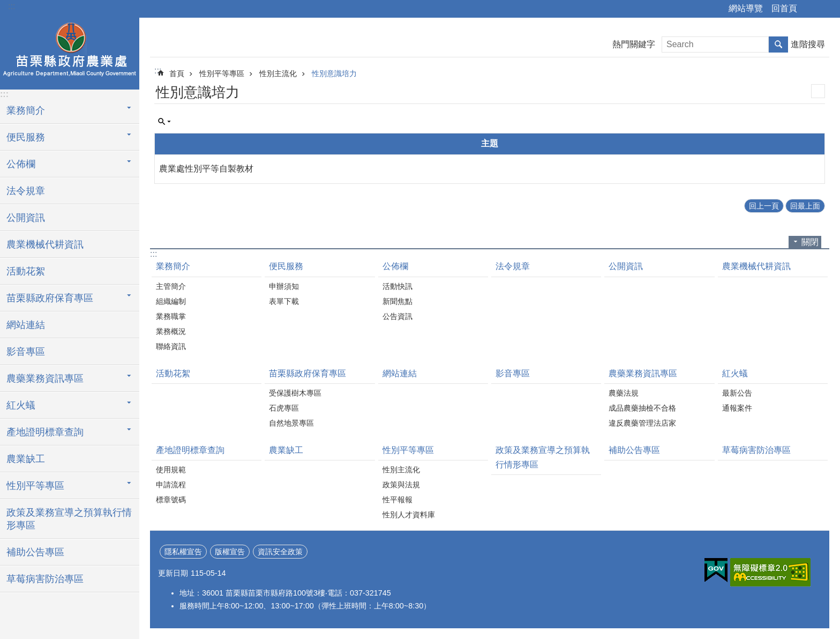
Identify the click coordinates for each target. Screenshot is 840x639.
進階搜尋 (808, 44)
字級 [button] (826, 9)
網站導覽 (746, 8)
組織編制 (171, 301)
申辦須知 (284, 286)
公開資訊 (26, 218)
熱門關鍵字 (634, 44)
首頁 (177, 73)
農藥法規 (624, 393)
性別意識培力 (334, 73)
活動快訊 (397, 286)
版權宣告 (230, 552)
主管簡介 (171, 286)
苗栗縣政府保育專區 (50, 298)
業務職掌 (171, 316)
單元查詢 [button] (164, 122)
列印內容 (818, 91)
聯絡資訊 (171, 346)
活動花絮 (26, 271)
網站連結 (26, 325)
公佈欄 (21, 164)
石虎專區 (284, 408)
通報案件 (737, 408)
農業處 (70, 52)
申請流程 (171, 485)
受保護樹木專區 (295, 393)
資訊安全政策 (280, 552)
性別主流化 (278, 73)
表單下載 (284, 301)
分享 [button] (811, 9)
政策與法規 (401, 485)
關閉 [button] (810, 242)
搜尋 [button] (778, 44)
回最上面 (805, 206)
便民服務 (26, 137)
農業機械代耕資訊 (45, 244)
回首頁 (784, 8)
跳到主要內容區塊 (6, 6)
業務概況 (171, 331)
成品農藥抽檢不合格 (642, 408)
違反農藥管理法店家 (642, 423)
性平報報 (397, 500)
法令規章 (26, 191)
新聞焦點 (397, 301)
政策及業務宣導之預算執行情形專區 (69, 519)
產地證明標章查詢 (45, 432)
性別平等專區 (35, 486)
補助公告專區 (35, 552)
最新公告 (737, 393)
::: (12, 6)
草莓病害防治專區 (45, 579)
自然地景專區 (291, 423)
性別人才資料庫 (409, 515)
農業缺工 (26, 459)
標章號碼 (171, 500)
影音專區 (26, 352)
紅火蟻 (21, 405)
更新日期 (173, 573)
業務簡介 (26, 110)
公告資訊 (397, 316)
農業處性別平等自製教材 (206, 169)
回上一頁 (764, 206)
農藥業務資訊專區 (45, 378)
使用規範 (171, 470)
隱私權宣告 (183, 552)
